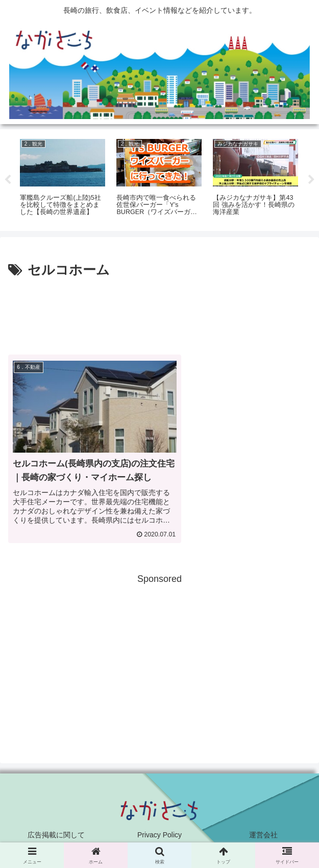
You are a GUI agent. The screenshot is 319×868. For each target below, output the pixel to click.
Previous (8, 180)
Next (311, 180)
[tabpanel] (63, 178)
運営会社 (263, 835)
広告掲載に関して (56, 835)
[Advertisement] (159, 313)
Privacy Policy (159, 835)
